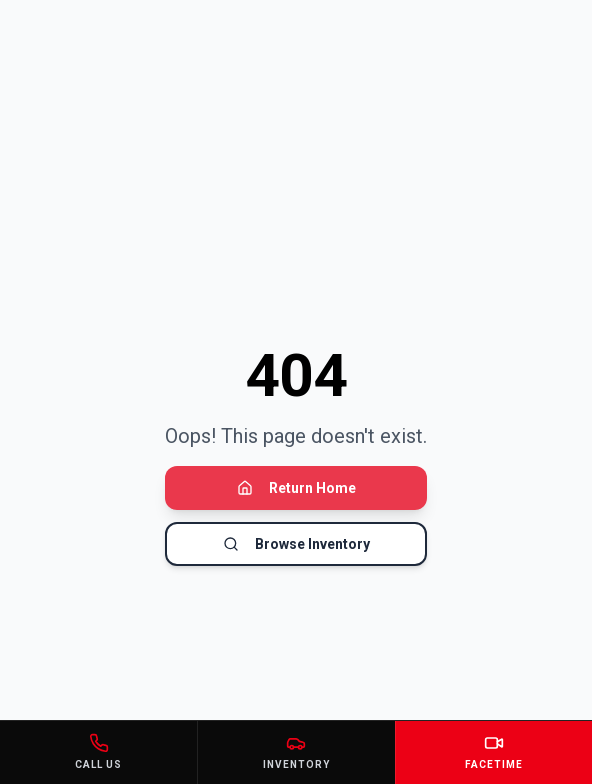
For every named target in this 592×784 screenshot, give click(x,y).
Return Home (296, 488)
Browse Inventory (296, 544)
